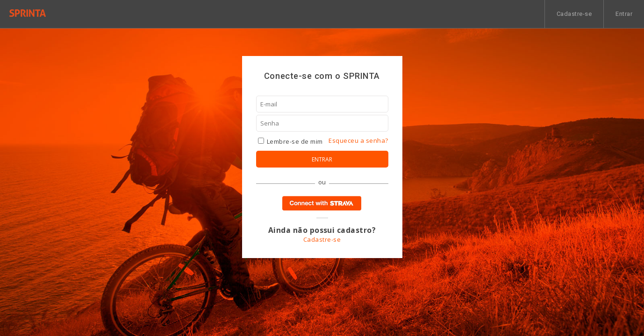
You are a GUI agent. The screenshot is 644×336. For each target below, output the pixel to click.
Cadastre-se (574, 14)
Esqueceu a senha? (358, 140)
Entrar (624, 14)
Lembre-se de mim (290, 141)
